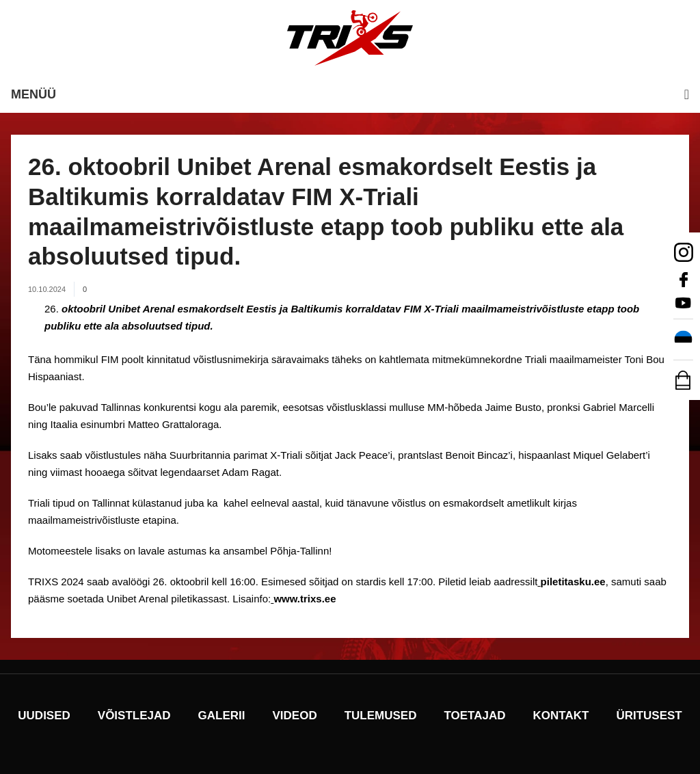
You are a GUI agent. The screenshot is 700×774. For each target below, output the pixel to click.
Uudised (44, 716)
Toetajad (474, 716)
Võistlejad (134, 716)
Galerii (222, 716)
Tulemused (381, 716)
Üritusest (649, 716)
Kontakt (561, 716)
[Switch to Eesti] (683, 340)
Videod (295, 716)
